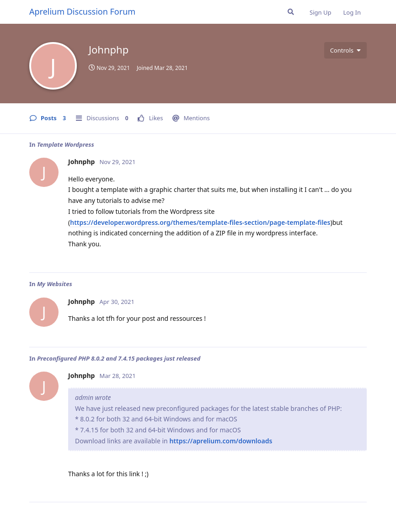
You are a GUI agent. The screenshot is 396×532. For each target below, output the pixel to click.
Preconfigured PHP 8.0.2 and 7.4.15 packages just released (119, 358)
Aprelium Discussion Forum (82, 11)
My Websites (55, 284)
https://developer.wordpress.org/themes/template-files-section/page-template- (194, 222)
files (324, 222)
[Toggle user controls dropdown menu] (345, 50)
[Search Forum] (291, 12)
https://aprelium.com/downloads (221, 441)
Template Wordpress (66, 144)
